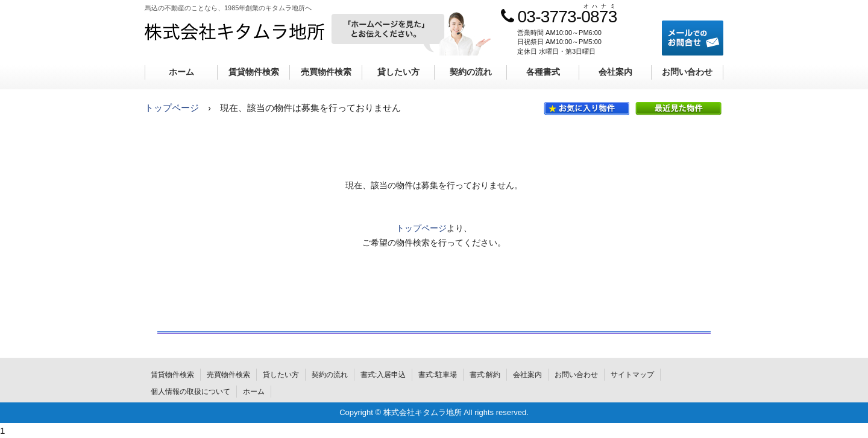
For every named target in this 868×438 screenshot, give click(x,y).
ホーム (181, 72)
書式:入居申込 (383, 375)
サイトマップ (632, 375)
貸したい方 (398, 72)
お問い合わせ (687, 72)
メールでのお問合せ (693, 38)
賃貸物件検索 (254, 72)
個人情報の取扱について (190, 392)
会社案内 (615, 72)
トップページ (172, 108)
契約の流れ (471, 72)
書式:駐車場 (437, 375)
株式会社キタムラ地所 (234, 31)
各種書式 (543, 72)
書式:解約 (485, 375)
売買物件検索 (326, 72)
